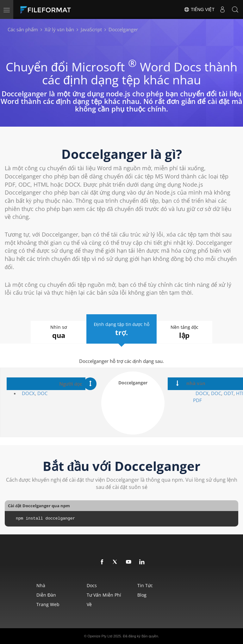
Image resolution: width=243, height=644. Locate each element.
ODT (229, 393)
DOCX (28, 393)
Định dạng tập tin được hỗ (121, 329)
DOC (42, 393)
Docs (92, 585)
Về (89, 604)
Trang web (48, 604)
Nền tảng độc (191, 332)
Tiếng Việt (199, 9)
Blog (142, 595)
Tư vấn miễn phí (104, 595)
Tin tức (145, 585)
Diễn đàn (46, 595)
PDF (197, 400)
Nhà (41, 585)
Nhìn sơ (53, 332)
